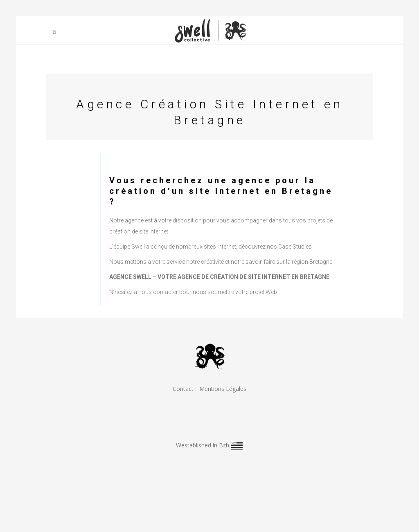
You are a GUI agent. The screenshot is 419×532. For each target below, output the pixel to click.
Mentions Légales (223, 389)
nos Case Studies (289, 247)
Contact (183, 389)
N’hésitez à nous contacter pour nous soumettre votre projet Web (193, 292)
